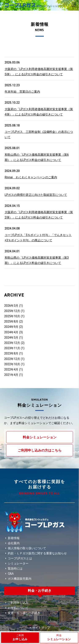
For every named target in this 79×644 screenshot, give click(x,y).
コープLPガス (33, 5)
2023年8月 (11, 353)
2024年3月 (11, 338)
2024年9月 (11, 327)
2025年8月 (11, 321)
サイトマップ (39, 628)
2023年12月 (12, 343)
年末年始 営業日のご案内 (22, 92)
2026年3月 (11, 306)
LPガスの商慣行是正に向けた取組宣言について (36, 195)
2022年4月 (11, 369)
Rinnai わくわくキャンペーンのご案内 (31, 177)
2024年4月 (11, 332)
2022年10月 (12, 364)
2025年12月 (12, 311)
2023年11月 (12, 348)
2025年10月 (12, 316)
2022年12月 (12, 359)
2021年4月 (11, 375)
